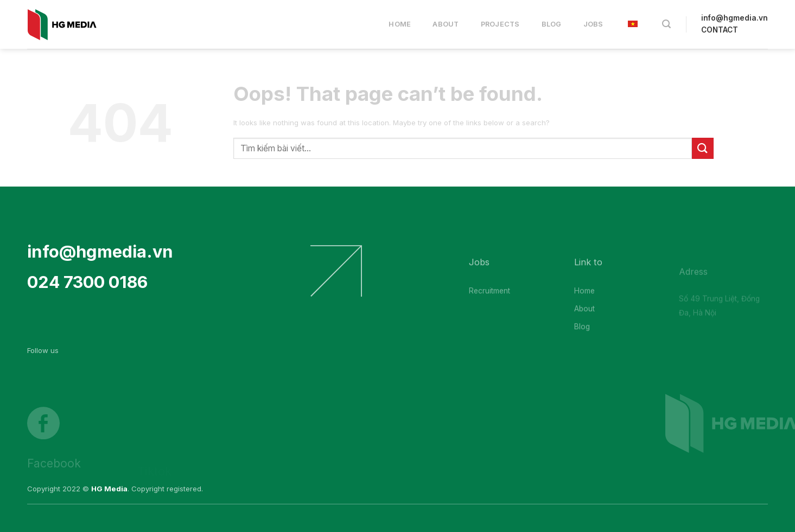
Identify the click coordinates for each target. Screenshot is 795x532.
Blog (552, 24)
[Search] (666, 24)
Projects (500, 24)
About (446, 24)
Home (400, 24)
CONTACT (720, 30)
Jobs (593, 24)
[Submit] (703, 148)
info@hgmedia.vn (734, 18)
